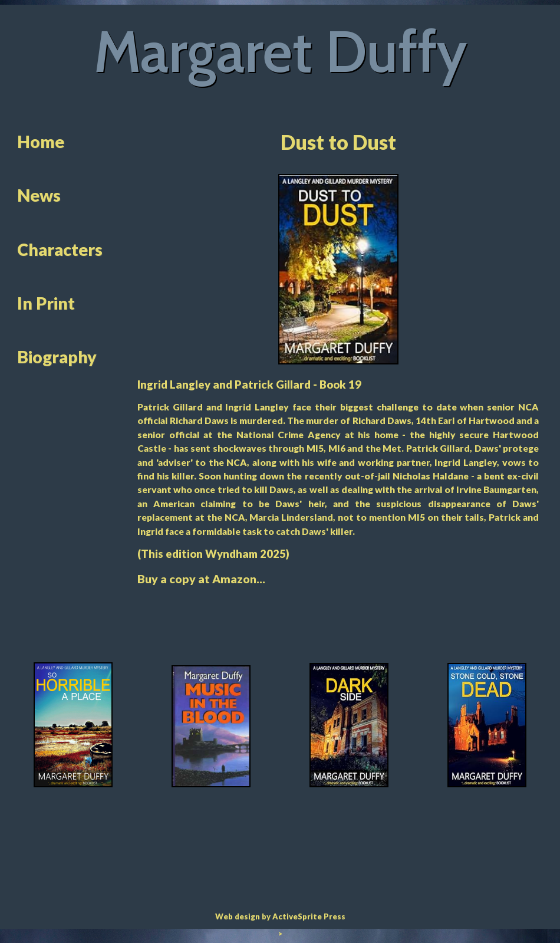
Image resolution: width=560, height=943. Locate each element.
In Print (46, 303)
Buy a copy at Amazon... (201, 579)
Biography (57, 357)
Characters (60, 249)
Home (41, 142)
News (39, 195)
